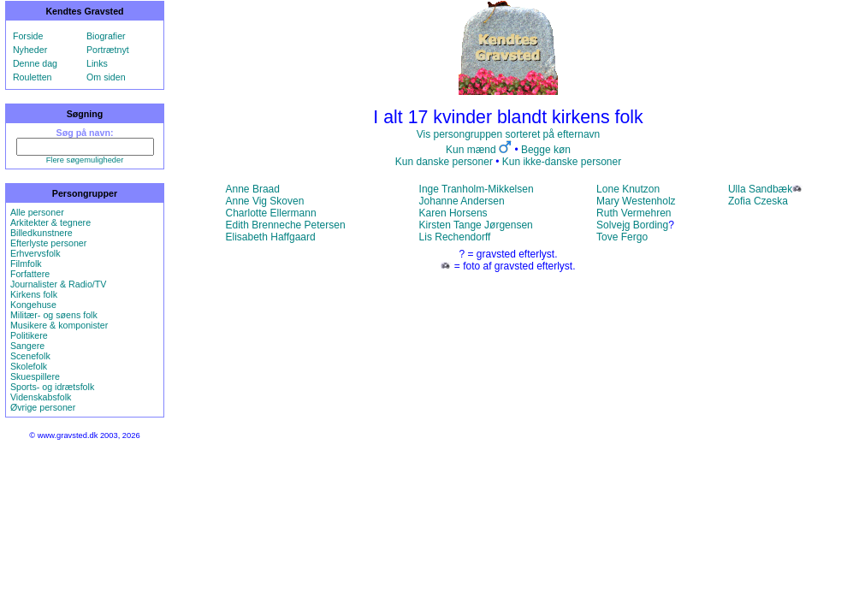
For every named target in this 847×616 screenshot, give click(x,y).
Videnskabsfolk (41, 397)
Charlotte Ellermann (271, 213)
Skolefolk (29, 366)
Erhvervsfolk (36, 253)
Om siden (106, 77)
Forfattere (30, 274)
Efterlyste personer (48, 243)
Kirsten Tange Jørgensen (476, 225)
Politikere (29, 335)
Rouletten (33, 77)
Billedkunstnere (41, 233)
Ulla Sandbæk (760, 189)
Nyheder (30, 50)
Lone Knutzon (628, 189)
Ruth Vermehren (634, 213)
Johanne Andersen (462, 201)
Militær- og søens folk (54, 315)
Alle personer (37, 212)
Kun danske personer (444, 162)
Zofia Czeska (758, 201)
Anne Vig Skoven (265, 201)
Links (97, 63)
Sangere (27, 346)
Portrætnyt (108, 50)
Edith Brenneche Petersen (286, 225)
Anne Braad (253, 189)
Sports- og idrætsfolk (52, 387)
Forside (28, 36)
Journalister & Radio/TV (59, 284)
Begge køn (546, 150)
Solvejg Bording (632, 225)
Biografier (106, 36)
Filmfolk (26, 264)
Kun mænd (471, 150)
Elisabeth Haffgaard (271, 237)
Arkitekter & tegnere (50, 222)
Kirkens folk (34, 294)
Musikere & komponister (59, 325)
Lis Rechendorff (455, 237)
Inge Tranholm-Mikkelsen (477, 189)
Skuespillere (35, 376)
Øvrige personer (43, 407)
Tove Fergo (622, 237)
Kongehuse (33, 305)
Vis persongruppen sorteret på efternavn (509, 134)
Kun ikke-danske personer (562, 162)
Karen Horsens (453, 213)
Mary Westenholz (636, 201)
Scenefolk (30, 356)
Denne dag (35, 63)
